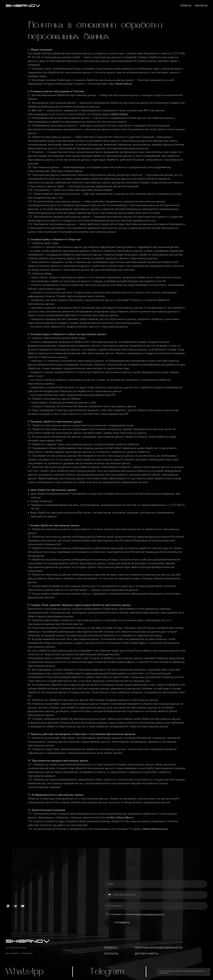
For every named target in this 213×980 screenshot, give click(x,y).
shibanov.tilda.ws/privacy (155, 829)
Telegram (107, 972)
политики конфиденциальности (149, 914)
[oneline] (156, 906)
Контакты (201, 6)
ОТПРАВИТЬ (122, 923)
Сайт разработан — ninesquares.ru (19, 953)
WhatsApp (25, 972)
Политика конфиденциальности (158, 948)
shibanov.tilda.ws (124, 84)
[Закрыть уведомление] (208, 970)
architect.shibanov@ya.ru (120, 817)
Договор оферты (147, 954)
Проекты (186, 6)
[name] (156, 884)
